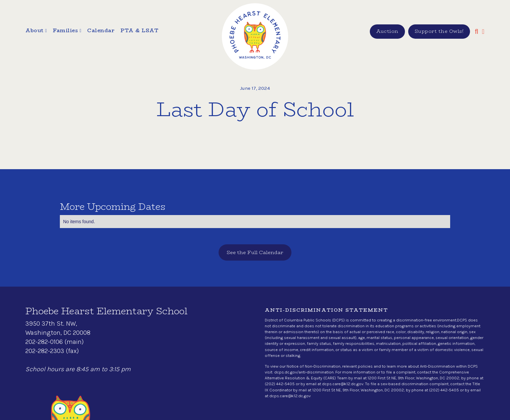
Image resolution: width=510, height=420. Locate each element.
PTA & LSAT (139, 31)
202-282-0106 (44, 342)
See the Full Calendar (255, 252)
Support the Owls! (439, 31)
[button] (36, 31)
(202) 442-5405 (280, 384)
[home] (255, 36)
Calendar (101, 31)
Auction (387, 31)
